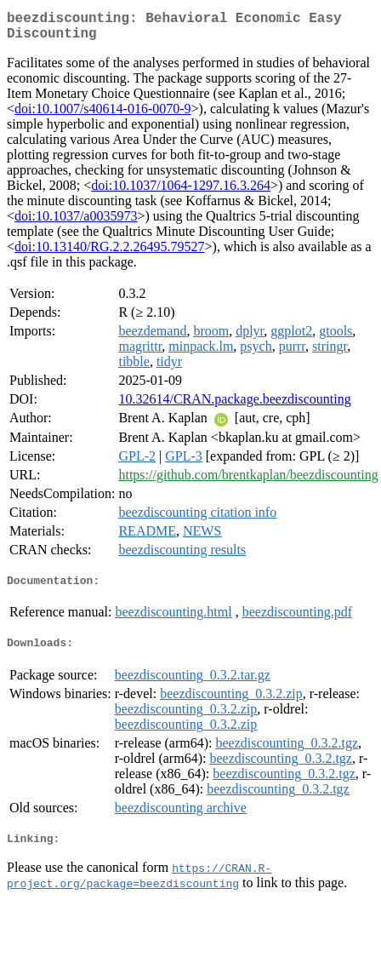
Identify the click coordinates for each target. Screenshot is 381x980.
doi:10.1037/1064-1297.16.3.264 (181, 192)
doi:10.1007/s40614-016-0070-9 (103, 115)
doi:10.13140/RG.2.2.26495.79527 (110, 253)
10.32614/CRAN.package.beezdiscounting (234, 406)
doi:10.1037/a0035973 (76, 223)
